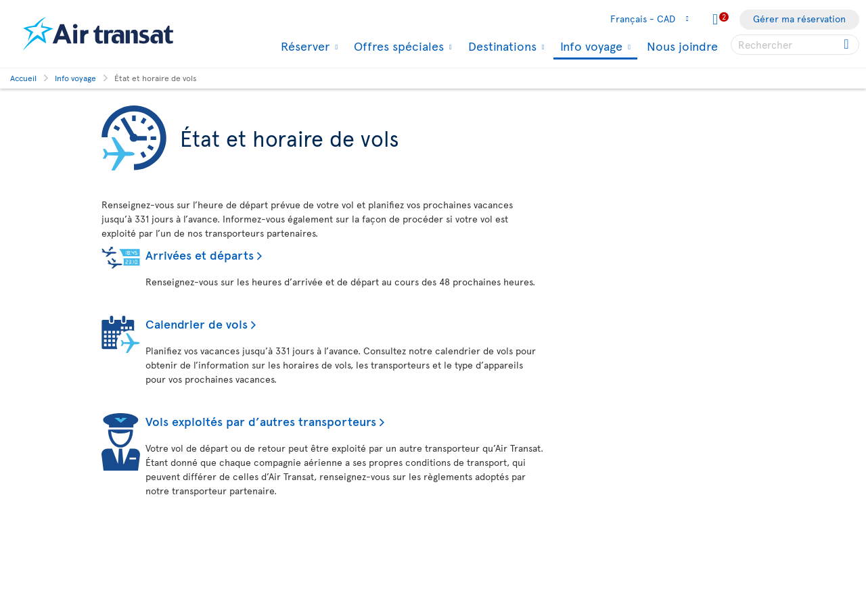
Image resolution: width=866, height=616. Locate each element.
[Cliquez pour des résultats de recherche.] (847, 45)
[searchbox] (795, 45)
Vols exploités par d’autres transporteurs (261, 421)
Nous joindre (682, 46)
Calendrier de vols (197, 324)
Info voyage (590, 47)
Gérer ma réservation (799, 19)
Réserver (303, 46)
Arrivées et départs (200, 255)
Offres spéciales (397, 46)
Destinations (501, 46)
